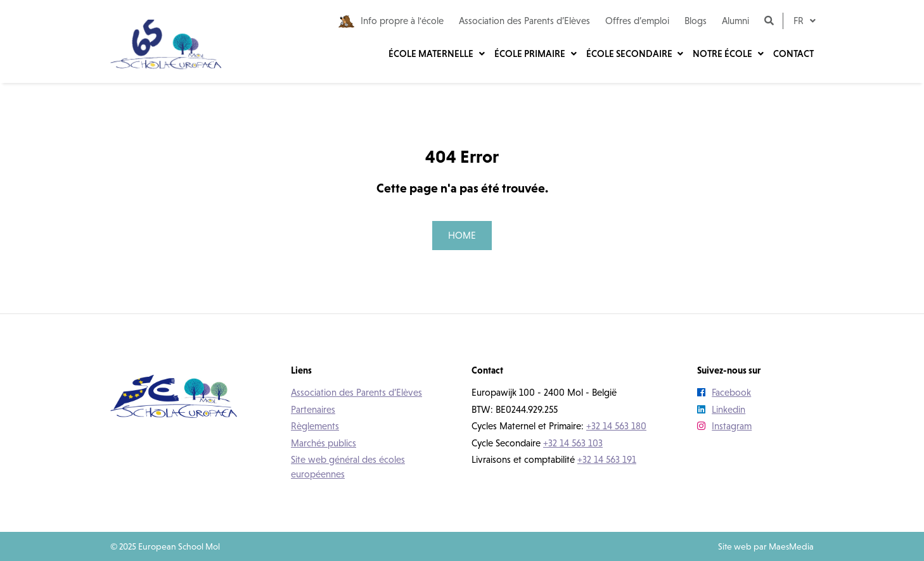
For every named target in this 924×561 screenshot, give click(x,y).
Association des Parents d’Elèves (524, 21)
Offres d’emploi (637, 21)
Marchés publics (324, 443)
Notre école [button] (723, 54)
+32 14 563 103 (573, 443)
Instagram (724, 426)
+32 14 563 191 (607, 459)
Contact (793, 54)
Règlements (315, 426)
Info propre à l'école (391, 22)
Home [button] (462, 235)
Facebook (724, 392)
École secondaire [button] (630, 54)
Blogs (696, 21)
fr (800, 21)
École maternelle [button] (432, 54)
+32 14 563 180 (616, 426)
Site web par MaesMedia (766, 546)
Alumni (735, 21)
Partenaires (313, 409)
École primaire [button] (531, 54)
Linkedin (721, 409)
